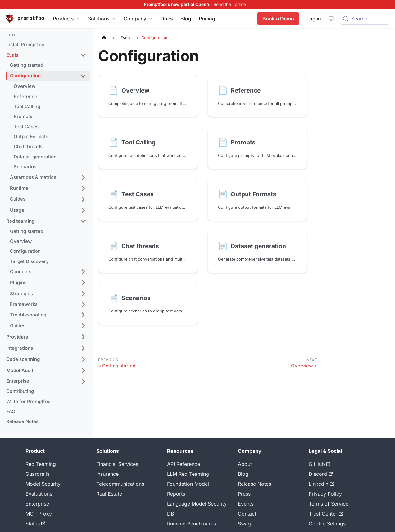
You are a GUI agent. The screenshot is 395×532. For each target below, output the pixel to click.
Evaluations (39, 494)
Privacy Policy (325, 494)
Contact (247, 514)
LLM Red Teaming (188, 474)
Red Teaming (41, 464)
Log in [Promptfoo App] (313, 19)
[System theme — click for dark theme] (331, 19)
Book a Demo (278, 19)
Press (244, 494)
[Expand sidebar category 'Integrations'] (83, 348)
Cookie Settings (327, 524)
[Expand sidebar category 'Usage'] (83, 210)
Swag (244, 524)
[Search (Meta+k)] (365, 19)
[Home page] (104, 38)
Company (138, 19)
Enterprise (37, 504)
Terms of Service (329, 504)
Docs (167, 19)
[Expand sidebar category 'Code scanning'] (83, 359)
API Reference (184, 464)
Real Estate (109, 494)
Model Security (43, 484)
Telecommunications (120, 484)
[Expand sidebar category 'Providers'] (83, 337)
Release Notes (254, 484)
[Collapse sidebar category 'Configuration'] (83, 76)
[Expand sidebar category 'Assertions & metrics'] (83, 178)
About (245, 464)
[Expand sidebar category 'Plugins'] (83, 283)
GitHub (320, 464)
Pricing (207, 19)
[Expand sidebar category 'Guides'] (83, 199)
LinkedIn (321, 484)
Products (67, 19)
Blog (186, 19)
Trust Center (326, 514)
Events (246, 504)
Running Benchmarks (191, 524)
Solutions (102, 19)
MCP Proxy (39, 514)
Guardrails (37, 474)
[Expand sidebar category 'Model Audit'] (83, 371)
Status (35, 524)
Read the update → (232, 4)
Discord (321, 474)
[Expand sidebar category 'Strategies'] (83, 294)
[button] (46, 55)
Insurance (107, 474)
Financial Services (117, 464)
